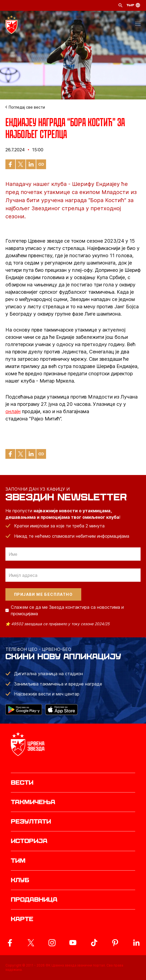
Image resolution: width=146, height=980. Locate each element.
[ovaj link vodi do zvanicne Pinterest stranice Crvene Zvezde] (115, 943)
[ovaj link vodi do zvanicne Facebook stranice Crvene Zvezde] (10, 943)
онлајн (13, 411)
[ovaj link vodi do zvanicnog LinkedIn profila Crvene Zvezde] (136, 943)
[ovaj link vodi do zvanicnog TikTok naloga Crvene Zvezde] (94, 943)
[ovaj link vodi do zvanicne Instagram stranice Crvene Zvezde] (52, 943)
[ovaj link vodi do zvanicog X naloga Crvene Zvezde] (31, 943)
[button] (138, 25)
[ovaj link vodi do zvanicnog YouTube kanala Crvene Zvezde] (73, 943)
